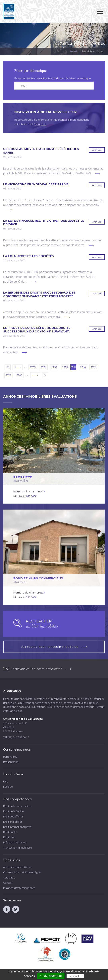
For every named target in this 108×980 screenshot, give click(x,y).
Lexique (8, 787)
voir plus (98, 174)
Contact (8, 883)
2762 (9, 375)
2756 (43, 367)
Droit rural (9, 837)
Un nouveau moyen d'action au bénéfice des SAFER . (41, 151)
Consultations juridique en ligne (22, 872)
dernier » (45, 375)
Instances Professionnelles (19, 888)
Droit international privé (17, 827)
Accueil (74, 51)
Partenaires (10, 757)
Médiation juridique (15, 842)
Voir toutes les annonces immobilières (54, 647)
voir (54, 456)
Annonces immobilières (17, 867)
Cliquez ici (40, 124)
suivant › (35, 375)
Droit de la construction (17, 806)
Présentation (11, 762)
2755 (33, 367)
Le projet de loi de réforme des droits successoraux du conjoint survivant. (37, 330)
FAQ (6, 781)
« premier (8, 367)
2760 (83, 367)
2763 (19, 375)
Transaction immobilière (18, 848)
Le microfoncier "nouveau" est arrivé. (36, 184)
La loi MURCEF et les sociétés (28, 256)
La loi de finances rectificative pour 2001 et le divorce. (44, 223)
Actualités (9, 877)
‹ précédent (18, 367)
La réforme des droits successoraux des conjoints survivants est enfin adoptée (39, 294)
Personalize (75, 976)
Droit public (10, 832)
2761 (94, 367)
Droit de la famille (13, 811)
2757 (54, 367)
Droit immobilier (13, 822)
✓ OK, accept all (51, 976)
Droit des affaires (13, 816)
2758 (65, 367)
